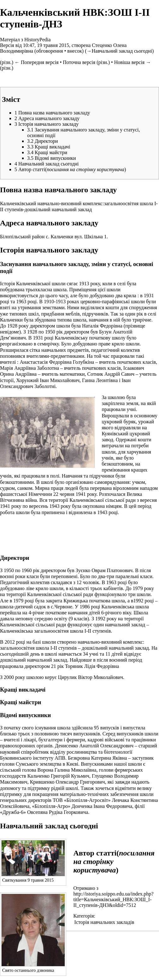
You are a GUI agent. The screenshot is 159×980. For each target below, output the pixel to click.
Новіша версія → (132, 62)
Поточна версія (79, 62)
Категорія (83, 916)
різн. (6, 62)
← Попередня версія (37, 62)
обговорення (49, 51)
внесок (75, 51)
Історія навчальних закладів (104, 922)
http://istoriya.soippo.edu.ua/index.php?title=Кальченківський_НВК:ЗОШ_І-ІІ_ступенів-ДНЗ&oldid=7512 (113, 899)
